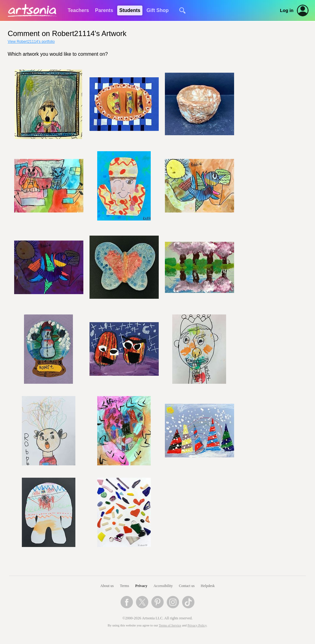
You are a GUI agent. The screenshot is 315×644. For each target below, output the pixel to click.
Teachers (78, 10)
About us (107, 586)
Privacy (141, 586)
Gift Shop (157, 10)
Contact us (187, 586)
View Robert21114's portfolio (31, 42)
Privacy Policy (197, 625)
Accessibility (163, 586)
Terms (125, 586)
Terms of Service (170, 625)
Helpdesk (208, 586)
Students (130, 10)
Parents (104, 10)
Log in (287, 10)
